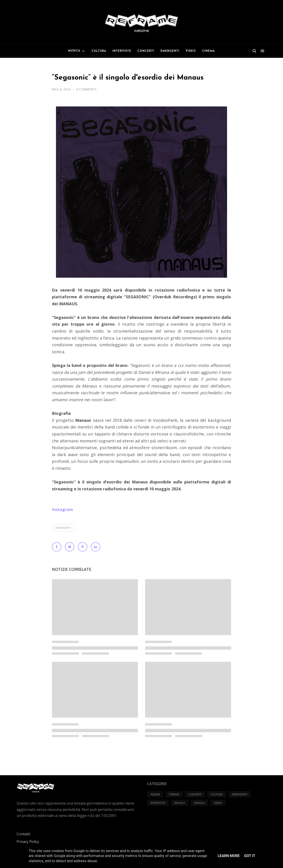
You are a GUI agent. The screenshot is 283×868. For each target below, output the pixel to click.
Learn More (229, 856)
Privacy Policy (28, 842)
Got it (250, 856)
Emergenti (63, 528)
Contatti (23, 834)
